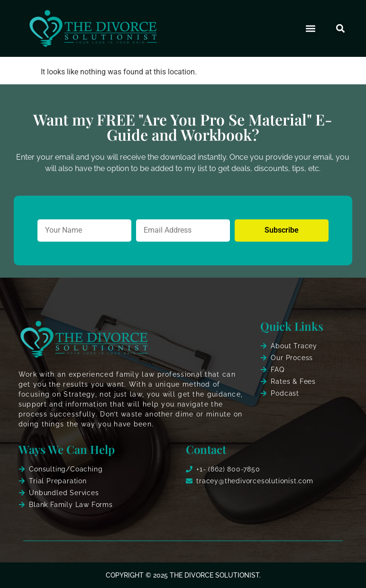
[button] (311, 29)
